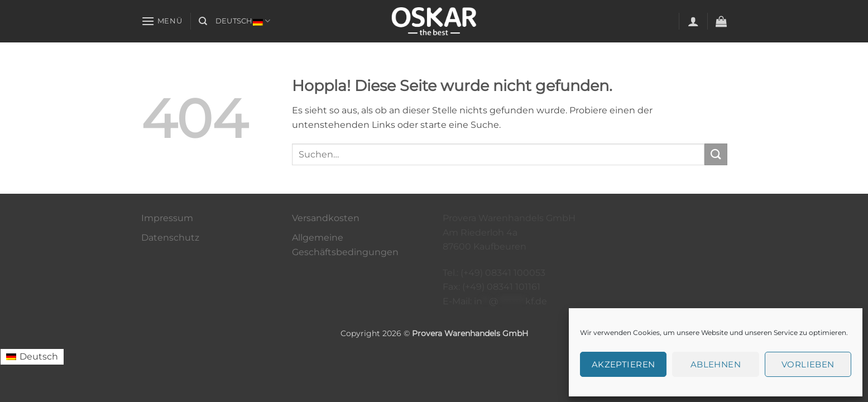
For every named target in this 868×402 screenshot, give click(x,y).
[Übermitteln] (716, 154)
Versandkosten (326, 218)
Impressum (167, 218)
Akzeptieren (624, 364)
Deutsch (243, 21)
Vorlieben (808, 364)
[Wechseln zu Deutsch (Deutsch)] (32, 357)
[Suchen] (203, 21)
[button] (162, 21)
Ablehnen (716, 364)
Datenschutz (170, 238)
